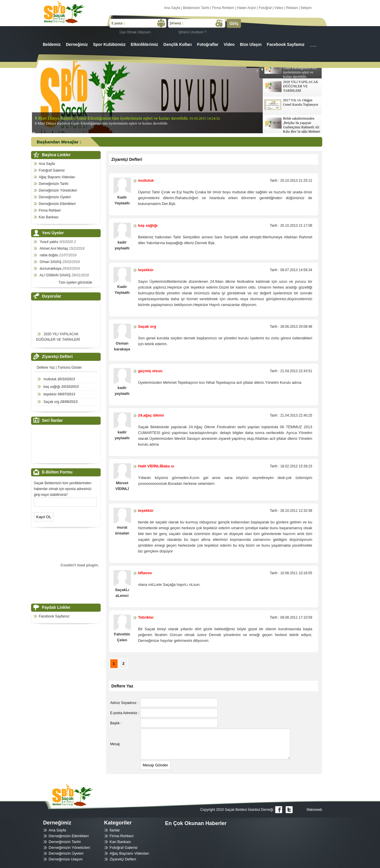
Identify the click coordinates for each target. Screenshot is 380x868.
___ (313, 44)
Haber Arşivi (246, 8)
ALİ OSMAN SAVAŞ (55, 275)
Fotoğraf (265, 8)
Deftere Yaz (46, 368)
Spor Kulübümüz (109, 44)
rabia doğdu (49, 255)
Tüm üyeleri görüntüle (75, 282)
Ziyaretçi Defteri (123, 859)
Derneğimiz (77, 44)
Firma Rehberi (223, 8)
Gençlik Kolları (178, 44)
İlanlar (115, 830)
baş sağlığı (52, 387)
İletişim (306, 8)
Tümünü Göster (70, 368)
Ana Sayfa (172, 8)
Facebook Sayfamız (286, 44)
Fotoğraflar (208, 44)
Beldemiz (52, 44)
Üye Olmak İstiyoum (135, 32)
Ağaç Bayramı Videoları (57, 177)
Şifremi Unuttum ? (192, 32)
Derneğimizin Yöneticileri (58, 190)
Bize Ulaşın (251, 44)
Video (279, 8)
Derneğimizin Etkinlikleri (57, 204)
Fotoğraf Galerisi (52, 170)
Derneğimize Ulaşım (66, 859)
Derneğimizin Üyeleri (55, 197)
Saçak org (51, 402)
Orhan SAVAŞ (51, 262)
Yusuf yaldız (50, 242)
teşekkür (50, 394)
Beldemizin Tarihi (196, 8)
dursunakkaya (51, 269)
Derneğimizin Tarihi (54, 184)
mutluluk (50, 379)
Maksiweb (314, 810)
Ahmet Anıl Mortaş (54, 248)
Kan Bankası (49, 217)
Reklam (292, 8)
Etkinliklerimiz (144, 44)
